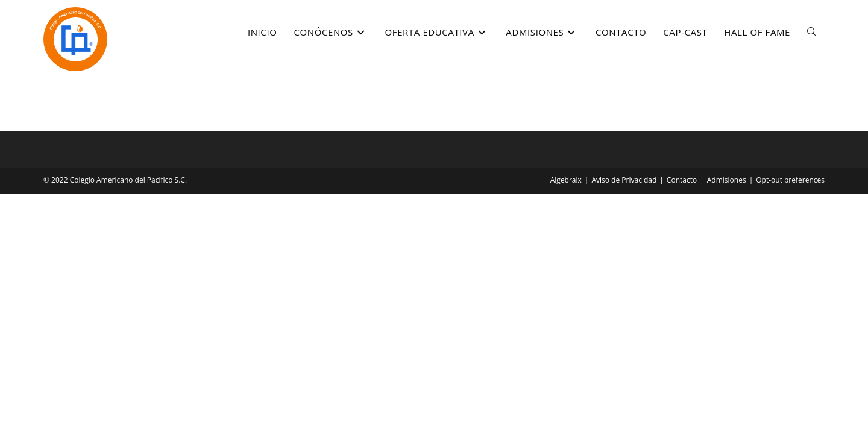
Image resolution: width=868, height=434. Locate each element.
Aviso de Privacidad (624, 180)
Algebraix (566, 180)
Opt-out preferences (790, 180)
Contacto (682, 180)
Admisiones (727, 180)
